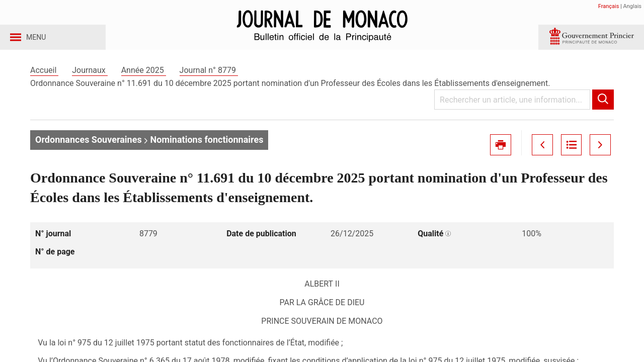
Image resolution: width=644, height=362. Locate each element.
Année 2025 (144, 80)
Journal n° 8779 (209, 80)
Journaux (90, 80)
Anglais (632, 6)
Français (609, 6)
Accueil (44, 80)
